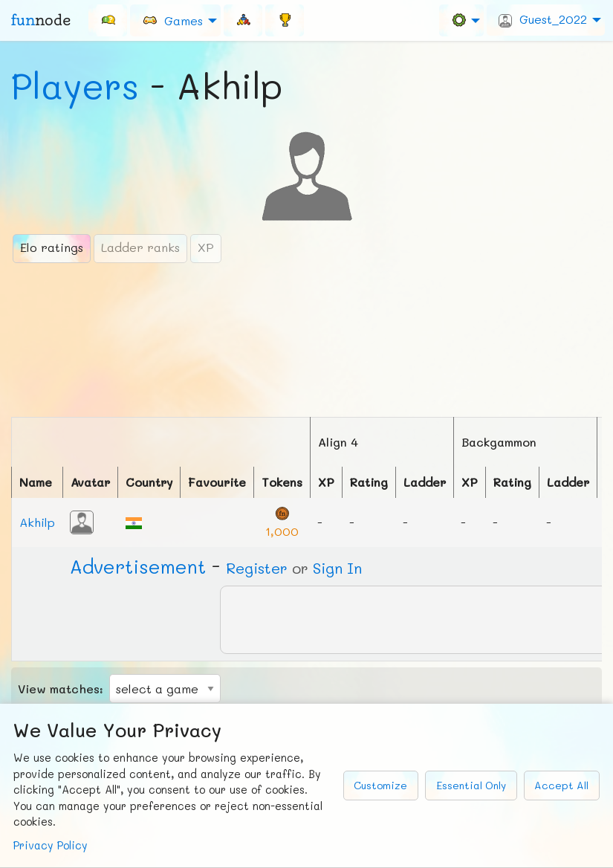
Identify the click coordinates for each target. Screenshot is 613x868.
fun (41, 20)
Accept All (561, 785)
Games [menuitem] (172, 20)
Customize (380, 785)
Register (257, 568)
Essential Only (471, 785)
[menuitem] (108, 20)
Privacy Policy (51, 845)
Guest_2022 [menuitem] (543, 19)
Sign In (337, 568)
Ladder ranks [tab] (140, 247)
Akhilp (37, 522)
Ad (138, 566)
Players (75, 85)
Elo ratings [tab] (52, 247)
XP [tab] (206, 247)
